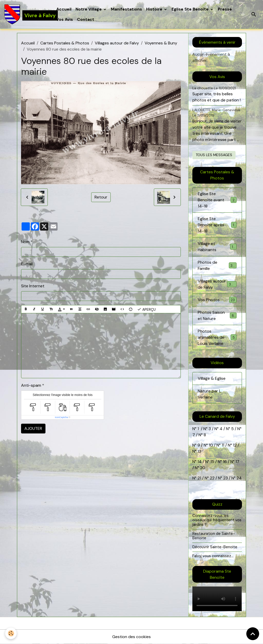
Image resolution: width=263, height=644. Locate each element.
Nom (25, 242)
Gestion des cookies (131, 637)
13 (199, 451)
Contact (86, 19)
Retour (101, 197)
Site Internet (33, 286)
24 (239, 478)
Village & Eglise (212, 378)
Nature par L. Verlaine (210, 394)
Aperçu (146, 309)
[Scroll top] (253, 634)
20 (202, 468)
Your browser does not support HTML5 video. (217, 599)
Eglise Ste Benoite (191, 9)
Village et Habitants (217, 247)
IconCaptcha (62, 417)
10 (210, 445)
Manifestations (126, 9)
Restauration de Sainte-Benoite (214, 536)
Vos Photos (217, 300)
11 (222, 445)
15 (212, 462)
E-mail (27, 264)
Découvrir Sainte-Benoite (215, 547)
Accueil (64, 9)
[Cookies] (11, 633)
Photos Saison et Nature (217, 315)
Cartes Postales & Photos (65, 43)
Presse (225, 9)
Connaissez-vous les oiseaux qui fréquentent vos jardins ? (217, 520)
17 (237, 462)
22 (212, 478)
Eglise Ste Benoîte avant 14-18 (217, 200)
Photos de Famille (217, 265)
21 (200, 478)
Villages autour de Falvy (117, 43)
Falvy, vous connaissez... (213, 556)
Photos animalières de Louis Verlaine (218, 337)
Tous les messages (214, 155)
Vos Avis (65, 19)
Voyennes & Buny (161, 43)
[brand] (27, 14)
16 (225, 462)
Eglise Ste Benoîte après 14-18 (217, 225)
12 (235, 445)
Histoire (155, 9)
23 (226, 478)
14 (200, 462)
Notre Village (89, 9)
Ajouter (33, 428)
